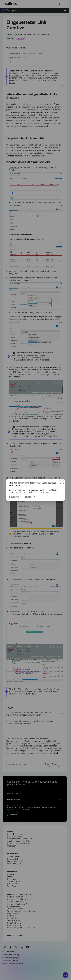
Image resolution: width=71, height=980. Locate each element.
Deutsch (29, 497)
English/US (14, 497)
